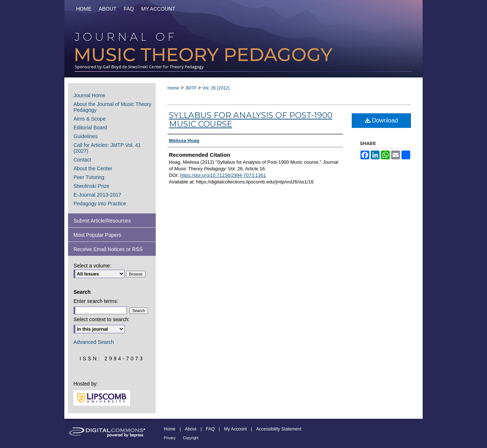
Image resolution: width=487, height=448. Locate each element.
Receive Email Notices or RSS (108, 249)
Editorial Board (90, 128)
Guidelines (86, 136)
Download (382, 120)
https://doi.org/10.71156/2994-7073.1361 (223, 175)
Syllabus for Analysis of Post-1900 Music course (251, 120)
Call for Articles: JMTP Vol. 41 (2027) (107, 148)
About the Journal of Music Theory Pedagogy (112, 107)
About (191, 429)
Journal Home (89, 95)
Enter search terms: (96, 301)
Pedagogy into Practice (100, 204)
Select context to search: (101, 319)
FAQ (210, 429)
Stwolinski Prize (91, 186)
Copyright (191, 438)
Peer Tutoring (89, 177)
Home (173, 88)
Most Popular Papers (97, 235)
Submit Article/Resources (102, 221)
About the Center (93, 168)
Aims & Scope (90, 119)
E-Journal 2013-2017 (97, 195)
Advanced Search (94, 342)
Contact (82, 160)
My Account (235, 429)
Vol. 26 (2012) (216, 88)
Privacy (170, 438)
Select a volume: (93, 266)
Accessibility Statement (279, 429)
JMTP (191, 88)
